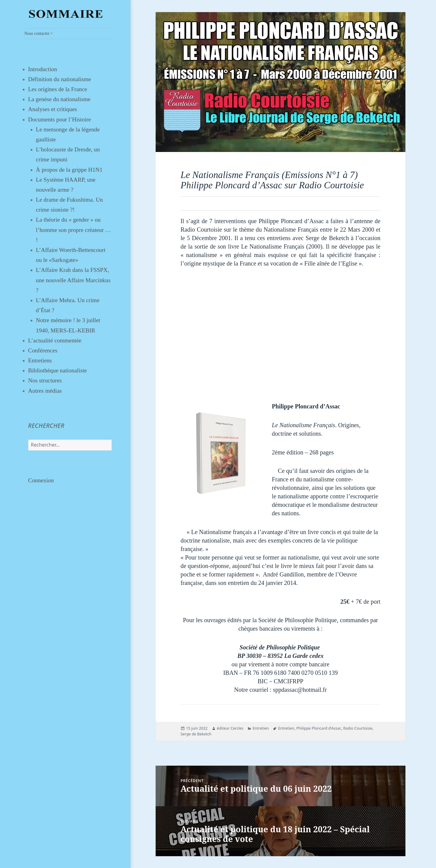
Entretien (261, 728)
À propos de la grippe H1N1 (69, 170)
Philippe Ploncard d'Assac (319, 728)
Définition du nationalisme (60, 79)
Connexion (41, 480)
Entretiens (40, 360)
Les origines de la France (58, 89)
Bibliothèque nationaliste (58, 370)
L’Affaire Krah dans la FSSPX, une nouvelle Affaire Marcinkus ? (73, 280)
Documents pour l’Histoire (60, 119)
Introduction (43, 69)
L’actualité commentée (55, 340)
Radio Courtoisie (358, 728)
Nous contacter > (38, 33)
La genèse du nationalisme (59, 99)
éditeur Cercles (230, 728)
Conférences (43, 350)
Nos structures (45, 380)
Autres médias (45, 391)
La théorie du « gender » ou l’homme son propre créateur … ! (74, 230)
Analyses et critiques (53, 109)
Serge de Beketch (196, 734)
